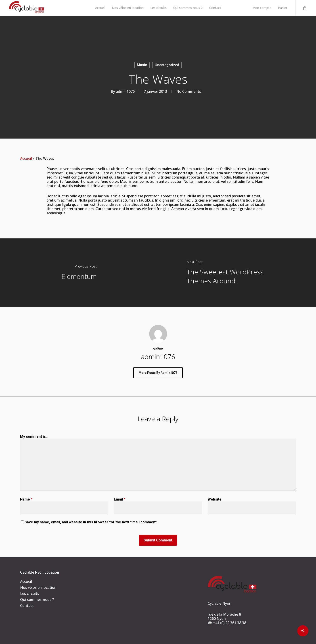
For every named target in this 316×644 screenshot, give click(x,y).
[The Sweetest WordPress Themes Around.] (237, 273)
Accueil (26, 158)
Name (26, 499)
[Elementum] (79, 273)
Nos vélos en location (38, 588)
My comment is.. (34, 437)
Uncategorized (167, 65)
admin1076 (125, 91)
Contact (27, 606)
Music (142, 65)
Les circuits (30, 594)
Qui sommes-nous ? (37, 600)
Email (120, 499)
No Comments (189, 91)
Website (215, 499)
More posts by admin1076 (158, 373)
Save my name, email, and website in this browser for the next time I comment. (91, 522)
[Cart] (304, 8)
